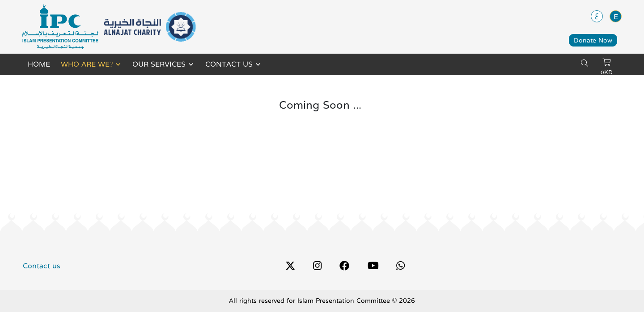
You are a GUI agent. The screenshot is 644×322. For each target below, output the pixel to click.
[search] (585, 64)
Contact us (229, 64)
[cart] (606, 63)
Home (39, 64)
